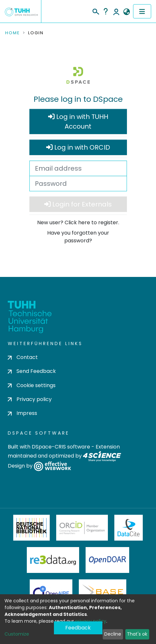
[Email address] (78, 168)
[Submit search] (95, 11)
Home (13, 33)
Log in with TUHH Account (78, 121)
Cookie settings (32, 385)
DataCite (129, 528)
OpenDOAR (108, 560)
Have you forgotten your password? (78, 237)
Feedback (78, 628)
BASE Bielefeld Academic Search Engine (102, 592)
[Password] (78, 184)
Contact (23, 357)
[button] (126, 12)
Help (106, 11)
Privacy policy (30, 399)
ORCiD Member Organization (82, 528)
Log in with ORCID (78, 147)
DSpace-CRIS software (61, 447)
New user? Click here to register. (78, 222)
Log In (116, 11)
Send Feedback (32, 371)
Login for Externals (78, 204)
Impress (22, 413)
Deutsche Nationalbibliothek (32, 528)
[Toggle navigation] (142, 11)
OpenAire (51, 592)
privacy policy (91, 621)
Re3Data (53, 560)
